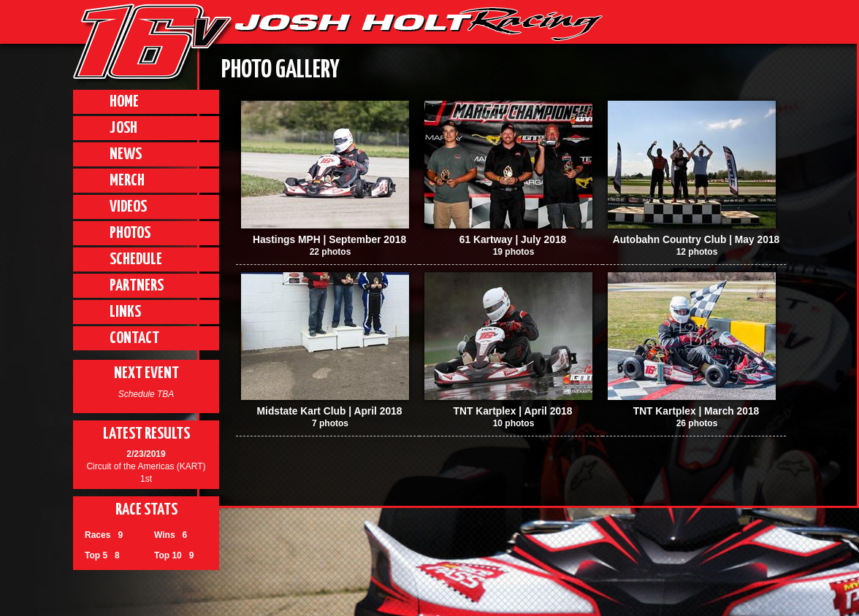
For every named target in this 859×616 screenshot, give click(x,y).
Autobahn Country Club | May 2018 (696, 240)
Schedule (136, 259)
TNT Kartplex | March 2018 (696, 411)
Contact (134, 338)
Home (124, 102)
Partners (137, 286)
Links (125, 312)
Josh (123, 128)
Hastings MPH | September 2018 (329, 240)
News (126, 154)
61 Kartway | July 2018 (513, 240)
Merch (127, 181)
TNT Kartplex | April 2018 (513, 411)
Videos (128, 207)
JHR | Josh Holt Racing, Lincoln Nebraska (419, 24)
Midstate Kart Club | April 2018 (330, 411)
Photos (130, 233)
